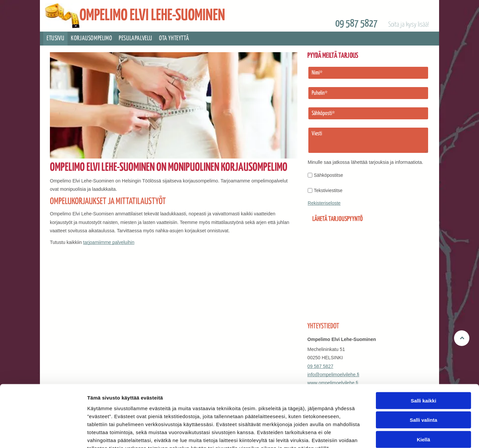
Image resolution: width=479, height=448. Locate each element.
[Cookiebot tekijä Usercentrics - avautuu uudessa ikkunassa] (43, 435)
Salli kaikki (424, 361)
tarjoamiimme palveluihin (109, 242)
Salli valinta (424, 380)
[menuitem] (55, 39)
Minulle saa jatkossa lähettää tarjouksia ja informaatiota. (365, 162)
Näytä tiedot (356, 435)
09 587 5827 (356, 24)
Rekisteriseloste (324, 203)
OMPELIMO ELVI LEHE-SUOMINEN (152, 16)
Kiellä (423, 400)
